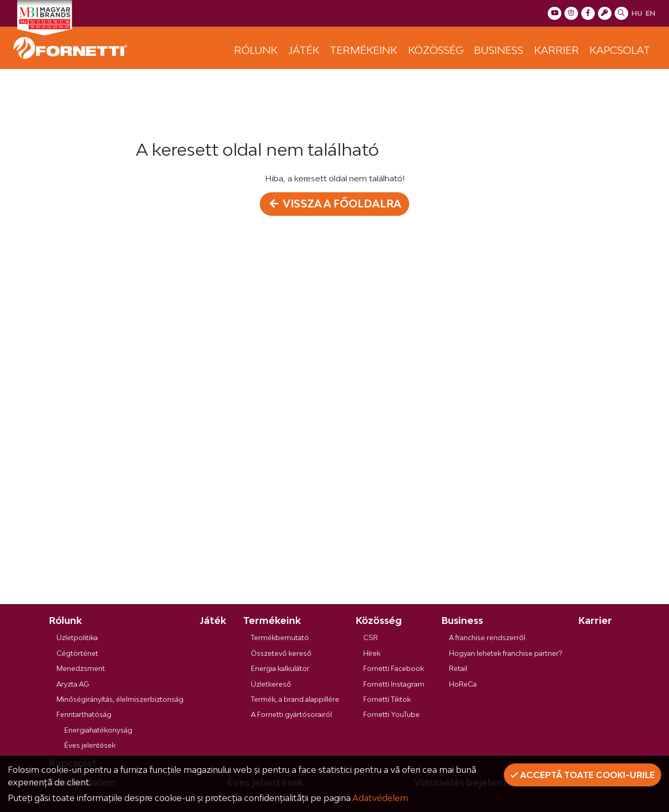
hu (637, 13)
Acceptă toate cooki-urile (583, 775)
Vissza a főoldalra (335, 204)
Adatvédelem (380, 798)
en (650, 13)
